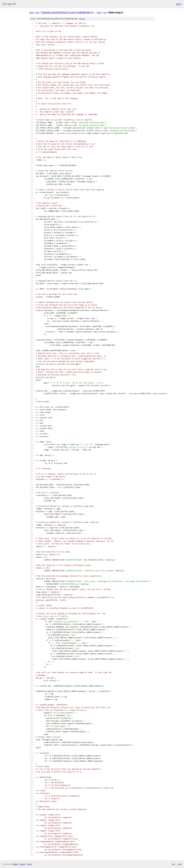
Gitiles (15, 864)
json (179, 864)
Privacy (22, 864)
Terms (30, 864)
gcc (38, 12)
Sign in (179, 4)
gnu (31, 12)
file (82, 19)
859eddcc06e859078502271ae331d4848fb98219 (67, 12)
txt (173, 864)
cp (105, 12)
